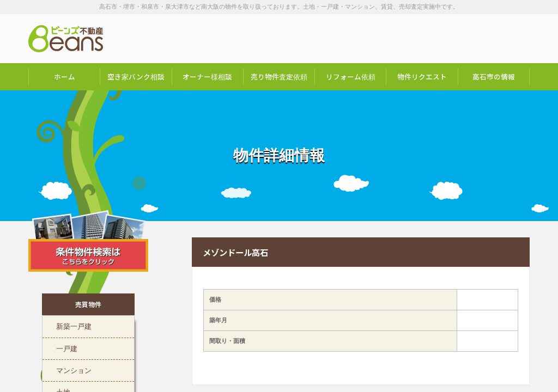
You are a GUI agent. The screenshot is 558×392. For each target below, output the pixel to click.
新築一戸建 (74, 325)
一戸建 (67, 347)
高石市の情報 (494, 76)
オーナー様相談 (207, 76)
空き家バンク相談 (136, 76)
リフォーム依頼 (351, 76)
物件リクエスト (422, 76)
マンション (74, 369)
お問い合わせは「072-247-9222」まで (475, 39)
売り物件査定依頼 (279, 76)
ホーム (65, 76)
